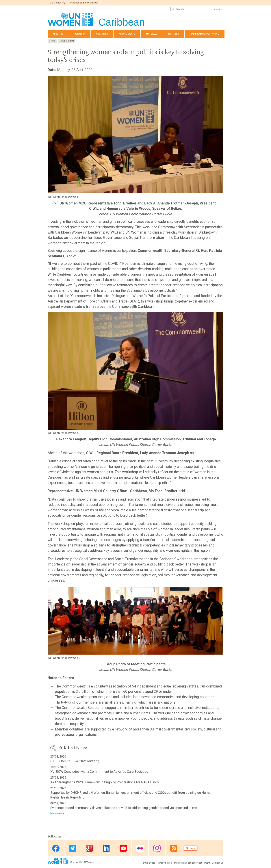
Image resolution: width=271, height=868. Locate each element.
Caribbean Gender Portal (205, 34)
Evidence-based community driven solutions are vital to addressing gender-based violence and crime (124, 808)
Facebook (56, 848)
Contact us (218, 863)
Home (52, 41)
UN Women (88, 862)
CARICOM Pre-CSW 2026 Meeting (75, 761)
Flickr (140, 848)
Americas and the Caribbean (84, 3)
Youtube (123, 848)
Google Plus (90, 848)
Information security (184, 863)
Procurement (203, 863)
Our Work (80, 34)
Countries (102, 34)
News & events (127, 34)
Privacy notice (164, 863)
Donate (191, 848)
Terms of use (149, 863)
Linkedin (106, 848)
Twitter (73, 848)
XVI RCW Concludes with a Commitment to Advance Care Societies (99, 772)
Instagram (157, 848)
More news (56, 813)
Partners (174, 34)
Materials (152, 34)
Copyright (75, 862)
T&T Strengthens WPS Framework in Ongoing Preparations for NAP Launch (105, 782)
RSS (174, 848)
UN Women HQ (57, 3)
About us (58, 34)
